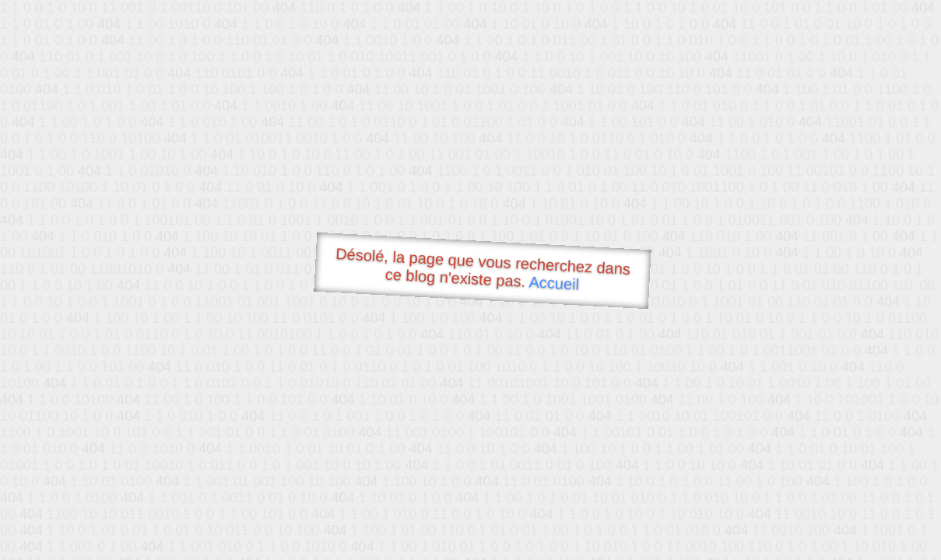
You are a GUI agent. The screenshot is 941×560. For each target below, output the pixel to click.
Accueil (554, 283)
